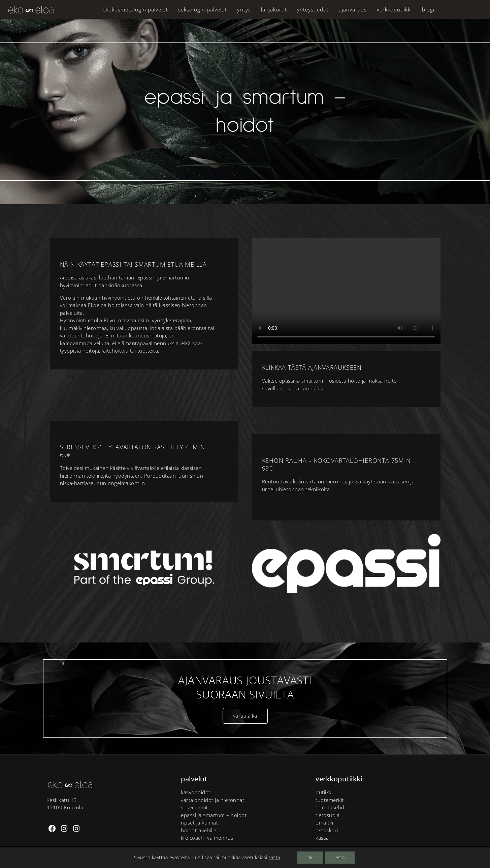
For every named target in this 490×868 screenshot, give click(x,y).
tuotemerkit (330, 800)
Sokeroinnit (194, 807)
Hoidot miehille (199, 830)
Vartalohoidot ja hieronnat (213, 800)
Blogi (428, 9)
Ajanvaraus (353, 9)
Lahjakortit (274, 9)
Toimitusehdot (333, 807)
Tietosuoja (328, 815)
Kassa (322, 838)
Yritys (244, 9)
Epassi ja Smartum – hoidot (214, 815)
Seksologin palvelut (203, 9)
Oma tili (324, 822)
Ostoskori (327, 830)
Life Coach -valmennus (207, 838)
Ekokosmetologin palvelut (135, 9)
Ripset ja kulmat (199, 822)
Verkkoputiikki (394, 9)
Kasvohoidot (196, 792)
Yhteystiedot (313, 9)
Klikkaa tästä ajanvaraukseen (312, 367)
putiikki (324, 792)
